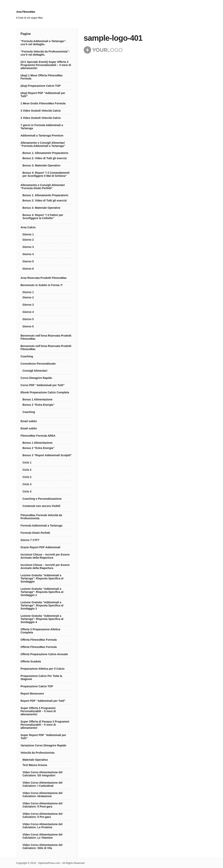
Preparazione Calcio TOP (37, 686)
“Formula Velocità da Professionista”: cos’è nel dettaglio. (45, 53)
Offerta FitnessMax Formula (39, 640)
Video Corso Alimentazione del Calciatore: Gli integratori (43, 774)
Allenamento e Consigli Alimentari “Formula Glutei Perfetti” (43, 187)
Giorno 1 (28, 234)
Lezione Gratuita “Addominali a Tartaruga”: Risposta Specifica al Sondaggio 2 (42, 592)
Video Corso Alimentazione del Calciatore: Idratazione (43, 795)
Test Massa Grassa (35, 765)
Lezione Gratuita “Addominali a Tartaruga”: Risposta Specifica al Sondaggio (42, 578)
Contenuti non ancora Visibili (41, 506)
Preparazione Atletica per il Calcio (43, 669)
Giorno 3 (28, 247)
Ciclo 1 (27, 462)
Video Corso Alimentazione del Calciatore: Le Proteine (43, 826)
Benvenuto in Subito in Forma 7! (42, 285)
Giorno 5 (28, 261)
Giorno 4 (28, 254)
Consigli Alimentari (35, 371)
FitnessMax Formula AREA (38, 436)
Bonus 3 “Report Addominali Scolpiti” (47, 455)
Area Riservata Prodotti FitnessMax (44, 278)
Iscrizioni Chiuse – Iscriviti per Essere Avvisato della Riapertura (45, 556)
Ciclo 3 (27, 484)
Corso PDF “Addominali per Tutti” (43, 385)
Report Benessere (32, 694)
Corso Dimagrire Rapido (36, 378)
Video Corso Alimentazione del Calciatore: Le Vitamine (43, 836)
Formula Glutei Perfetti (35, 533)
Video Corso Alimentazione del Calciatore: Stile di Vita (43, 846)
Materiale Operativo (35, 760)
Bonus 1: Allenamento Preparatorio (45, 153)
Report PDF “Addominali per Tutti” (43, 701)
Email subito (29, 421)
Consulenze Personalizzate (38, 364)
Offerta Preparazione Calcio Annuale (44, 654)
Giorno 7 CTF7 (30, 540)
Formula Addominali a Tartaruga (41, 526)
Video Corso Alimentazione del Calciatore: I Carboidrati (43, 784)
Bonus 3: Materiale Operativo (41, 165)
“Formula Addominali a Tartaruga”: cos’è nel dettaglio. (43, 43)
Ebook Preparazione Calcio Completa (45, 392)
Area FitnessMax (26, 12)
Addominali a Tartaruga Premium (42, 135)
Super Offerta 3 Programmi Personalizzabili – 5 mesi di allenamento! (38, 711)
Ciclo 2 (27, 470)
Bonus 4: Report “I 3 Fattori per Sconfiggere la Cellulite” (43, 217)
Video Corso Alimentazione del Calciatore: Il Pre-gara (43, 815)
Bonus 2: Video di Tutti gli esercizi (45, 158)
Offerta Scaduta (31, 661)
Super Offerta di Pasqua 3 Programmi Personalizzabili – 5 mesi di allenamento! (45, 725)
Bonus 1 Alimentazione (38, 399)
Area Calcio (28, 227)
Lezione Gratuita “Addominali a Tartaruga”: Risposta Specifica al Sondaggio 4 (42, 619)
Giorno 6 (28, 269)
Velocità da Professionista (38, 753)
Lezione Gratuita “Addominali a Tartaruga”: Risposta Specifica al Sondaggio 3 (42, 605)
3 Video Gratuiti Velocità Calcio (41, 111)
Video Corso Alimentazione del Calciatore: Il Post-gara (43, 805)
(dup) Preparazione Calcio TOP (41, 86)
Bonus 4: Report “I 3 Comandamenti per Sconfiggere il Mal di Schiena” (46, 174)
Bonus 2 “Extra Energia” (38, 405)
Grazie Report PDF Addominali (40, 547)
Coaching (27, 356)
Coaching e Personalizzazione (42, 499)
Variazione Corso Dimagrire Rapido (43, 745)
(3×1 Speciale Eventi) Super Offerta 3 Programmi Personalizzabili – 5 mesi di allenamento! (46, 65)
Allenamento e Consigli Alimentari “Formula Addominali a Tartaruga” (43, 144)
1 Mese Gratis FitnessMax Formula (43, 103)
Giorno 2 (28, 240)
